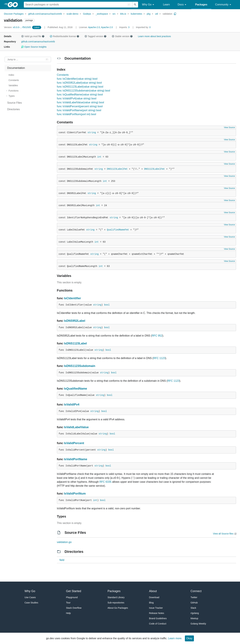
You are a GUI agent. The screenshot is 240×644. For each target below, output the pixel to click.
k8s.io (123, 14)
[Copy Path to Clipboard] (175, 14)
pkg (149, 14)
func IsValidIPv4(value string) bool (77, 98)
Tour (68, 603)
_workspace (102, 14)
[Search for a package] (78, 5)
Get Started (74, 591)
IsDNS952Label (75, 321)
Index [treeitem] (11, 75)
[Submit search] (135, 5)
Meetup (194, 618)
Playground (72, 597)
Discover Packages (14, 14)
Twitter (194, 597)
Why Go (149, 5)
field (62, 560)
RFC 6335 (105, 482)
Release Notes (157, 613)
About (153, 591)
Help (68, 613)
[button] (22, 36)
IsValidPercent (74, 443)
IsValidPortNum (75, 494)
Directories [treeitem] (13, 109)
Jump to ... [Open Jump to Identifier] (13, 59)
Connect (196, 591)
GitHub (194, 603)
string (92, 133)
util (157, 14)
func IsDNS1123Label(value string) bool (80, 87)
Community (224, 5)
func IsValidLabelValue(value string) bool (81, 102)
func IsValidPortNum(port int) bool (77, 114)
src (114, 14)
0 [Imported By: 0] (143, 27)
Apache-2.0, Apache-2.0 (100, 27)
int (99, 157)
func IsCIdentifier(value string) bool (77, 79)
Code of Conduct (158, 624)
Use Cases (30, 597)
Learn (166, 5)
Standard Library (116, 597)
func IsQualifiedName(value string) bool (80, 95)
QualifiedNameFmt (118, 230)
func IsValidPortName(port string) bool (79, 110)
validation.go (64, 542)
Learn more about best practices (154, 36)
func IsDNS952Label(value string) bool (79, 83)
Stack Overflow (74, 608)
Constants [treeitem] (14, 80)
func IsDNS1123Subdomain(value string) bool (84, 91)
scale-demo (72, 14)
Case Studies (31, 603)
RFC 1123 (159, 358)
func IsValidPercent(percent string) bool (80, 106)
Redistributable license (64, 36)
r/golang (195, 613)
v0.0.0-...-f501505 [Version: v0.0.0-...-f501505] (18, 27)
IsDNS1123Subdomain (80, 366)
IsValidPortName (76, 459)
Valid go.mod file (33, 36)
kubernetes (136, 14)
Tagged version (95, 36)
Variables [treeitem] (13, 85)
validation (167, 14)
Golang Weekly (198, 624)
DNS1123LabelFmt (117, 169)
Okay (189, 638)
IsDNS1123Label (75, 343)
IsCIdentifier (73, 298)
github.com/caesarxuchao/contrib (45, 14)
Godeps (87, 14)
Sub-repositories (116, 603)
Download (154, 597)
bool (107, 305)
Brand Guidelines (158, 618)
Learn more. (175, 638)
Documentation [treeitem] (16, 68)
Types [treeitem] (12, 96)
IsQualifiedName (76, 389)
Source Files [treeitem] (15, 103)
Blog (151, 603)
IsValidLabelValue (76, 427)
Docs (183, 5)
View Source (229, 127)
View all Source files (223, 534)
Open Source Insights (34, 47)
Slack (193, 608)
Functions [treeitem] (14, 91)
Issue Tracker (156, 608)
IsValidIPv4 (72, 405)
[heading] (14, 5)
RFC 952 (157, 336)
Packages (201, 5)
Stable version (122, 36)
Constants (63, 75)
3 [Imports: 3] (125, 27)
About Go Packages (118, 608)
